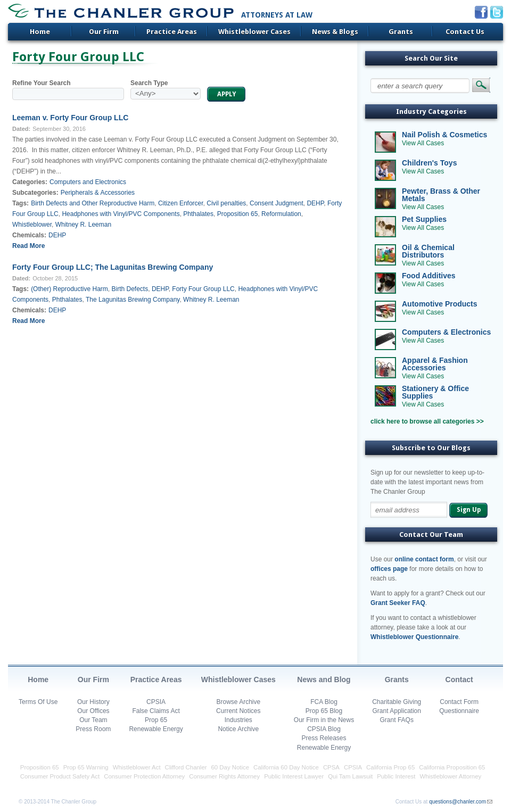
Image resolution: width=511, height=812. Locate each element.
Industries (238, 720)
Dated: (21, 129)
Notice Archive (238, 729)
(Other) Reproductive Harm (69, 289)
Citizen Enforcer (181, 203)
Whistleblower (32, 225)
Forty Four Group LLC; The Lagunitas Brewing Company (113, 267)
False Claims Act (156, 711)
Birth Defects (130, 289)
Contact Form (459, 702)
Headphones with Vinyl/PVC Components (121, 214)
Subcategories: (35, 193)
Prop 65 (156, 720)
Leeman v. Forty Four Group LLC (70, 118)
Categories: (30, 182)
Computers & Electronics (446, 332)
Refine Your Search (42, 83)
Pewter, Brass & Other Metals (441, 195)
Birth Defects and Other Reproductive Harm (93, 203)
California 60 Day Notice (286, 767)
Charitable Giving (397, 702)
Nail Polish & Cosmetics (444, 135)
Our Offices (93, 711)
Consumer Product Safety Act (60, 776)
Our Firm (104, 32)
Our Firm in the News (324, 720)
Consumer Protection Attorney (144, 776)
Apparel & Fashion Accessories (435, 364)
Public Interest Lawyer (294, 776)
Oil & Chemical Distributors (428, 251)
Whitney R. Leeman (83, 225)
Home (40, 32)
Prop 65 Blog (324, 711)
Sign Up (469, 510)
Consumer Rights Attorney (224, 776)
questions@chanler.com (458, 802)
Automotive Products (440, 304)
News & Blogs (335, 32)
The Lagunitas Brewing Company (133, 300)
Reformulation (281, 214)
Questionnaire (459, 711)
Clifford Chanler (186, 767)
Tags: (20, 203)
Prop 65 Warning (86, 767)
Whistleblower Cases (254, 32)
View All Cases (423, 143)
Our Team (93, 720)
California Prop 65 (390, 767)
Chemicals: (29, 235)
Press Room (93, 729)
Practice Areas (172, 32)
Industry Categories (431, 111)
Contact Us (465, 32)
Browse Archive (238, 702)
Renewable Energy (156, 729)
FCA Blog (324, 702)
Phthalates (198, 214)
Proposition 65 (238, 214)
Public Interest (396, 776)
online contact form (424, 559)
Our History (93, 702)
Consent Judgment (277, 203)
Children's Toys (429, 163)
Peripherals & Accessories (98, 193)
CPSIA (156, 702)
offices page (389, 569)
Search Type (149, 83)
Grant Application (397, 711)
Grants (401, 32)
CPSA (331, 767)
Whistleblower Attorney (450, 776)
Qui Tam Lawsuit (350, 776)
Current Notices (238, 711)
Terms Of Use (38, 702)
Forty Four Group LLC (203, 289)
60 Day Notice (230, 767)
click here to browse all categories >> (427, 421)
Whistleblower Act (137, 767)
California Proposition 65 (452, 767)
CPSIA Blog (324, 729)
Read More (28, 246)
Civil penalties (226, 203)
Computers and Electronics (88, 182)
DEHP (315, 203)
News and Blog (324, 680)
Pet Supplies (424, 219)
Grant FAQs (397, 720)
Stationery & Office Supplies (435, 392)
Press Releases (324, 738)
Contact (459, 680)
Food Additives (429, 276)
